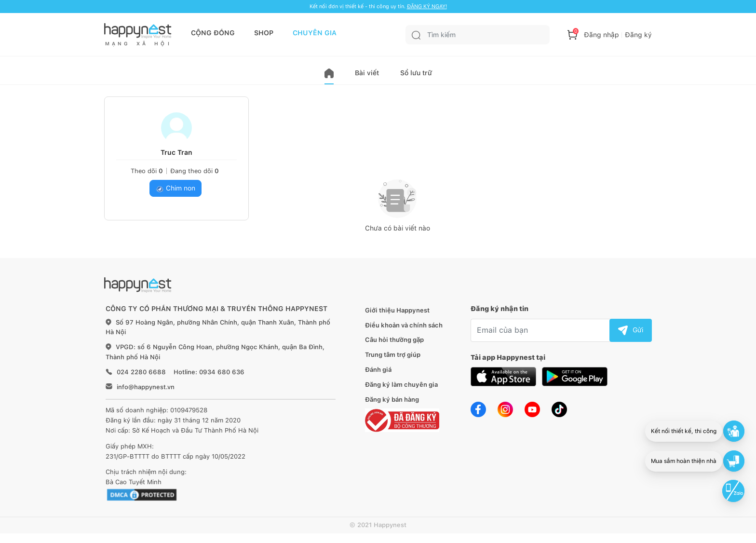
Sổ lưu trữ (416, 73)
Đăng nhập (601, 35)
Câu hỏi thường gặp (394, 340)
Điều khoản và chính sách (404, 325)
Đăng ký (638, 35)
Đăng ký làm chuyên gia (401, 385)
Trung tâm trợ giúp (393, 355)
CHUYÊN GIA (315, 33)
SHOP (264, 33)
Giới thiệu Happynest (397, 310)
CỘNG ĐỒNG (213, 33)
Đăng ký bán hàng (392, 400)
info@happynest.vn (146, 387)
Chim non (175, 188)
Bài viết (367, 73)
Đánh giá (378, 370)
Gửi (631, 330)
